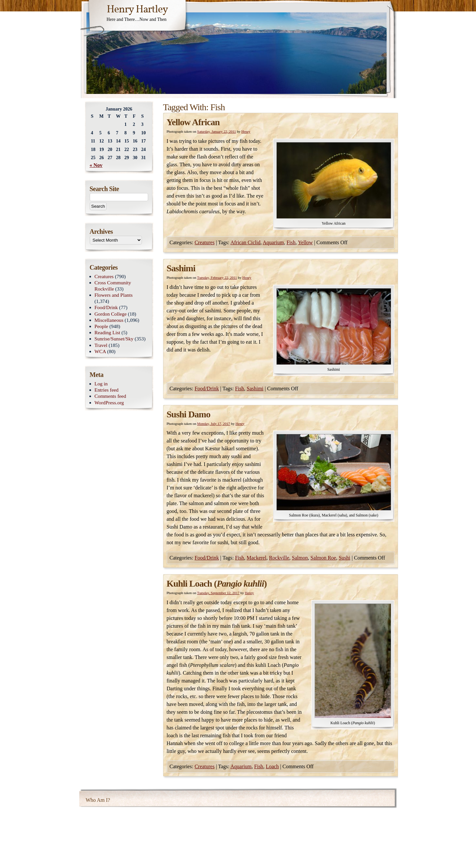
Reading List (107, 332)
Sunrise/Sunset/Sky (114, 339)
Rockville (279, 558)
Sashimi (181, 268)
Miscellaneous (109, 320)
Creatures (204, 242)
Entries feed (107, 390)
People (101, 326)
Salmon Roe (323, 558)
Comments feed (110, 396)
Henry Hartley (137, 10)
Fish (291, 242)
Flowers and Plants (114, 295)
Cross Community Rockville (113, 286)
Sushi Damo (189, 414)
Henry (246, 131)
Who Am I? (98, 800)
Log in (101, 384)
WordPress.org (109, 403)
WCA (100, 351)
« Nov (96, 165)
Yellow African (193, 122)
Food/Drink (207, 389)
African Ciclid (245, 242)
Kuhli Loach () (217, 584)
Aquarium (273, 242)
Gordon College (111, 314)
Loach (272, 766)
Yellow (305, 242)
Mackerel (256, 558)
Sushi (345, 558)
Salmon (300, 558)
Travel (101, 345)
